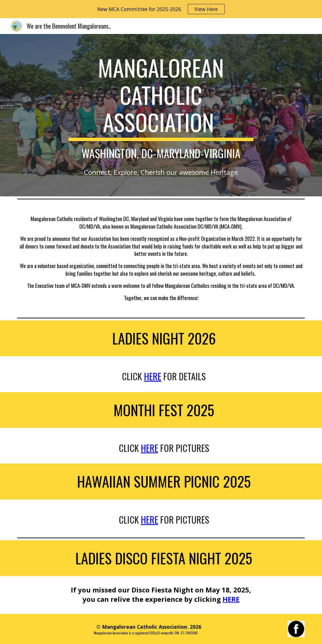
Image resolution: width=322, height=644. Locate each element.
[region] (161, 9)
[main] (161, 107)
